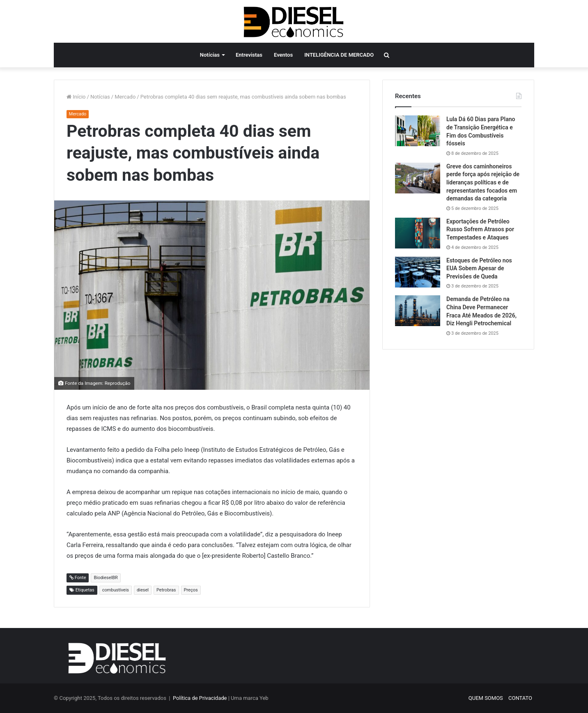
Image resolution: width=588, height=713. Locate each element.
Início (76, 97)
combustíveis (116, 590)
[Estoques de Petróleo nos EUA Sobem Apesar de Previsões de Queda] (418, 272)
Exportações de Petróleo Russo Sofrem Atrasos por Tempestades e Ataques (480, 229)
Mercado (125, 97)
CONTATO (520, 698)
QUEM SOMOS (486, 698)
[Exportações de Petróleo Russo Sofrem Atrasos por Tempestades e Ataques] (418, 233)
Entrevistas (249, 55)
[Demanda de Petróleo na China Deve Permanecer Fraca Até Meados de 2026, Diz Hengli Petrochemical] (418, 311)
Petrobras (166, 590)
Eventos (283, 55)
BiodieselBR (106, 578)
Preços (191, 590)
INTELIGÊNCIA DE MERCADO (339, 55)
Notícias (210, 55)
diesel (143, 590)
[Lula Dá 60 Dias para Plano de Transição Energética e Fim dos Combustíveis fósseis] (418, 131)
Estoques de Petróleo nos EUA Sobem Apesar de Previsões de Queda (479, 268)
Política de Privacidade (200, 698)
